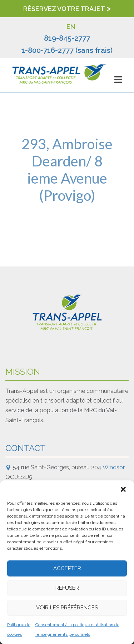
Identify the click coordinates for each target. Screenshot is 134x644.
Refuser (67, 588)
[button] (123, 489)
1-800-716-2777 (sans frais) (67, 50)
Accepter (67, 568)
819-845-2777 (67, 38)
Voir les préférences (67, 608)
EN (71, 27)
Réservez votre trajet (64, 9)
